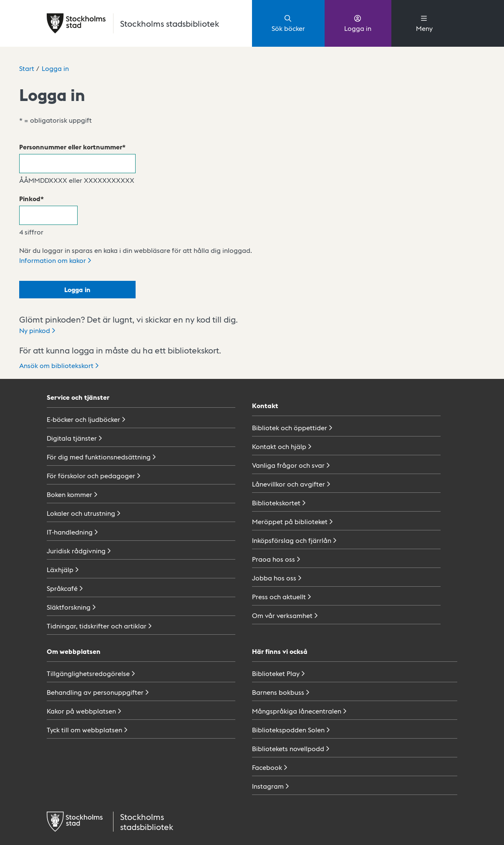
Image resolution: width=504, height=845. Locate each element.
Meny (424, 23)
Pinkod (30, 198)
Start (27, 68)
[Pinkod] (48, 215)
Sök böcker (288, 23)
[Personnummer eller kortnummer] (77, 164)
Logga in (358, 23)
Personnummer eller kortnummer (71, 147)
